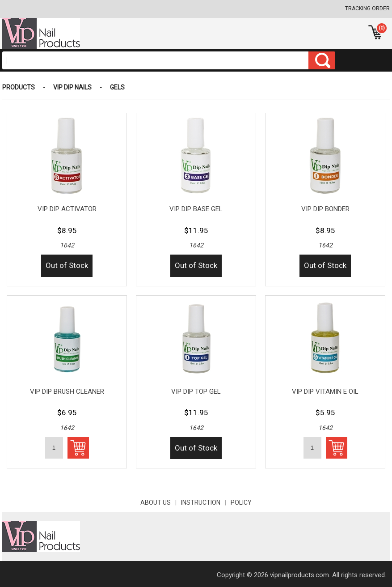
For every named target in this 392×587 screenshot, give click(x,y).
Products (19, 87)
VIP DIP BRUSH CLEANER (67, 391)
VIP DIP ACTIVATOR (67, 209)
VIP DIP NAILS (72, 87)
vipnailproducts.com (299, 575)
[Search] (155, 60)
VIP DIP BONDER (325, 209)
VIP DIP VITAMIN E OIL (325, 391)
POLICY (241, 502)
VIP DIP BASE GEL (196, 209)
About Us (161, 502)
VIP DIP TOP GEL (196, 391)
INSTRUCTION (206, 502)
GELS (117, 87)
